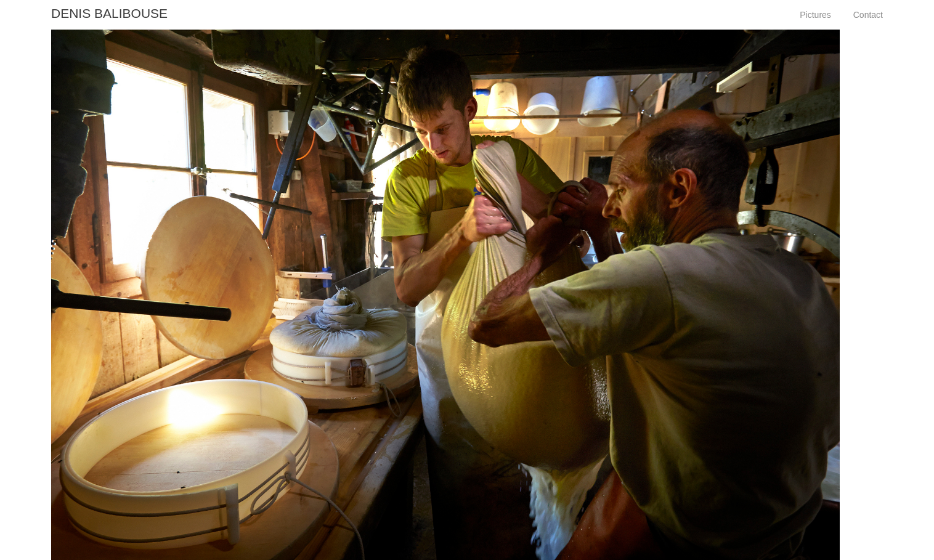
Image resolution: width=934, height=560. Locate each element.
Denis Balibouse (109, 13)
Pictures (815, 15)
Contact (868, 15)
